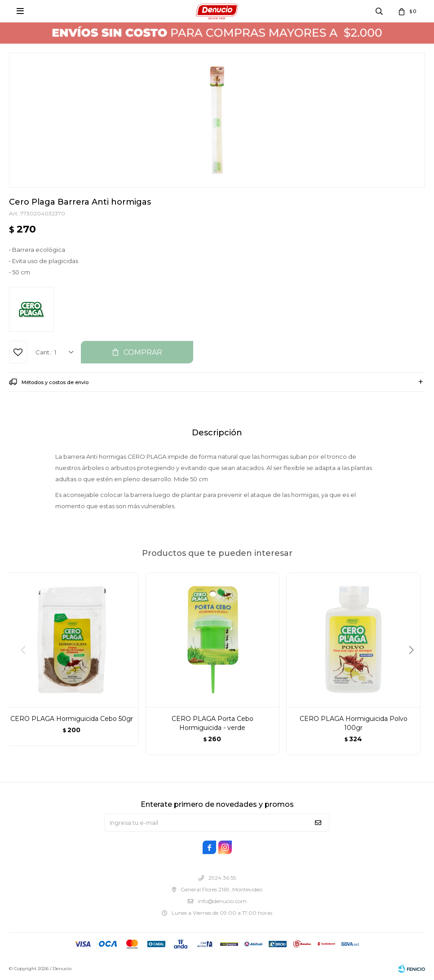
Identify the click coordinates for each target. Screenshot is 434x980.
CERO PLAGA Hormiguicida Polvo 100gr (354, 723)
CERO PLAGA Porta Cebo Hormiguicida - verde (213, 723)
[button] (414, 668)
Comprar (143, 352)
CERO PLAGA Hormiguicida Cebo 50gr (72, 719)
